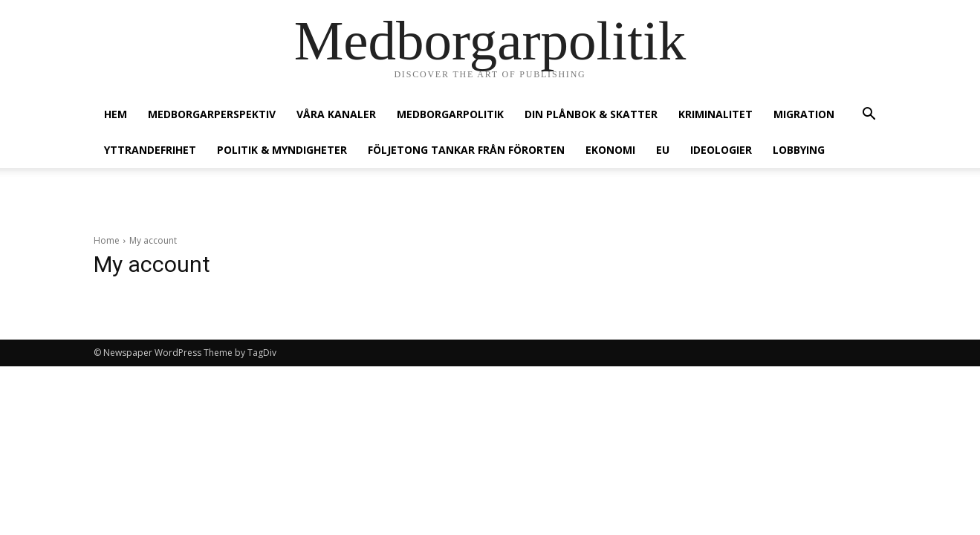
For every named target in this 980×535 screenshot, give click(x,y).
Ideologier (721, 150)
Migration (804, 114)
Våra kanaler (336, 114)
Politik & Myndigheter (282, 150)
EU (663, 150)
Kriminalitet (715, 114)
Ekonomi (610, 150)
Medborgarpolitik (450, 114)
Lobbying (799, 150)
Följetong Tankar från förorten (466, 150)
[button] (869, 116)
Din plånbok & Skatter (591, 114)
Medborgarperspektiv (212, 114)
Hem (116, 114)
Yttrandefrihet (150, 150)
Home (107, 240)
